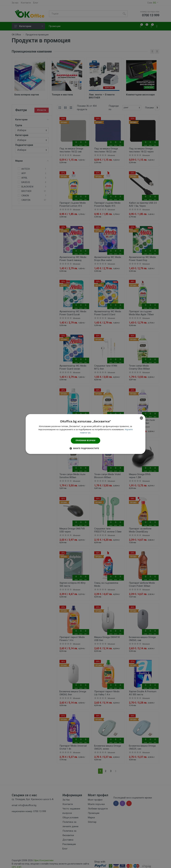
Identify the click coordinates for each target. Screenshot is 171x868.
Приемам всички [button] (86, 440)
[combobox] (141, 418)
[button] (85, 448)
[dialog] (86, 434)
